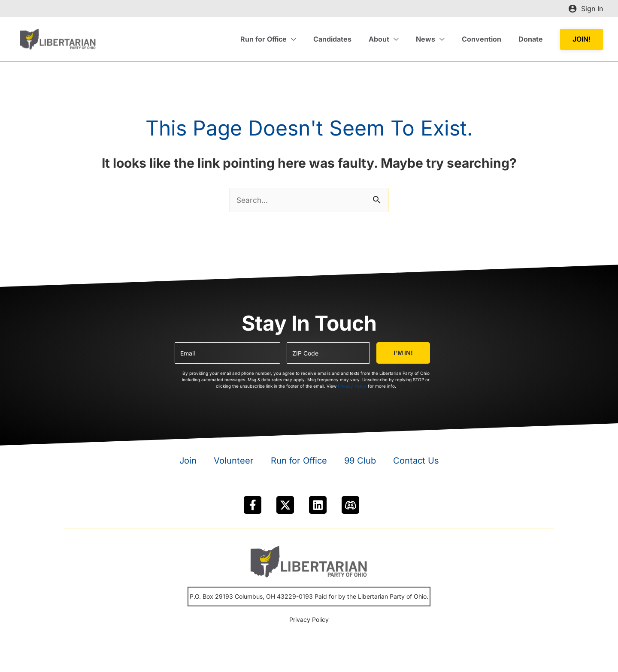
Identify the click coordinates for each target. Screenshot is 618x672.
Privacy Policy (352, 388)
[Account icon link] (586, 9)
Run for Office (299, 463)
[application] (310, 39)
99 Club (360, 463)
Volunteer (234, 463)
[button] (582, 39)
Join (188, 463)
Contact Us (416, 463)
